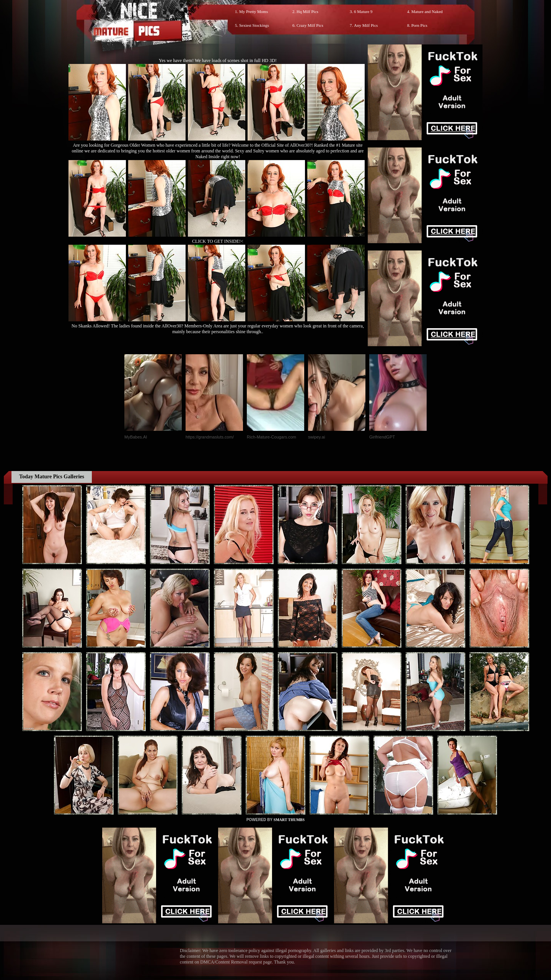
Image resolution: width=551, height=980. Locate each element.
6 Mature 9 (363, 11)
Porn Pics (419, 25)
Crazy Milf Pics (310, 25)
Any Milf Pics (366, 25)
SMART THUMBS (289, 820)
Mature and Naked (427, 11)
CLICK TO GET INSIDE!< (218, 241)
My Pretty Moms (253, 11)
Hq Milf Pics (307, 11)
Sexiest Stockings (254, 25)
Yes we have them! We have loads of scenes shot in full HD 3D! (218, 61)
